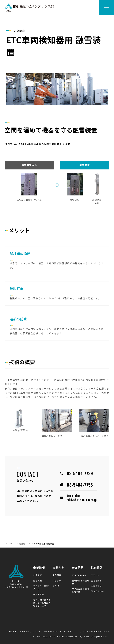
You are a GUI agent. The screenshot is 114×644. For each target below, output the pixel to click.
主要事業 (57, 575)
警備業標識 (25, 632)
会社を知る (96, 581)
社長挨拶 (38, 575)
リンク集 (37, 632)
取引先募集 (39, 595)
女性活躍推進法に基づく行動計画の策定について (42, 603)
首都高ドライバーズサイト (94, 632)
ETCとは (95, 575)
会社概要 (38, 581)
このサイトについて (71, 632)
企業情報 (39, 568)
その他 (56, 586)
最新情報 (13, 632)
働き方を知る (98, 591)
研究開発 (78, 568)
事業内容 (58, 568)
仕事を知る (96, 586)
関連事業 (57, 581)
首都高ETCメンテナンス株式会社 (30, 7)
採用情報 (97, 568)
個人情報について (51, 632)
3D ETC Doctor (80, 575)
